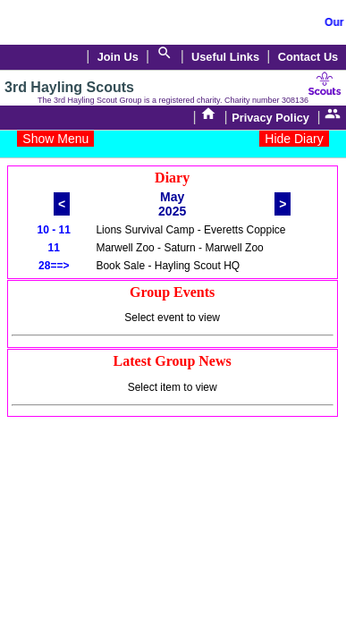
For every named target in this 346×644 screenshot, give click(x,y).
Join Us (118, 57)
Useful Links (225, 57)
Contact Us (308, 57)
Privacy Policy (270, 118)
